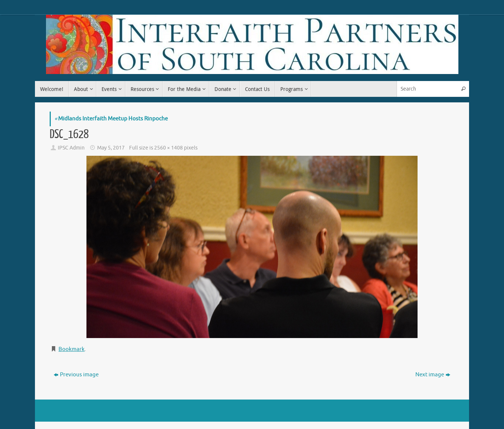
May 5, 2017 (111, 148)
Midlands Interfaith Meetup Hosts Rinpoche (111, 119)
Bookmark (72, 349)
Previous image (76, 375)
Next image (433, 375)
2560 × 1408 (168, 148)
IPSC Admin (71, 148)
